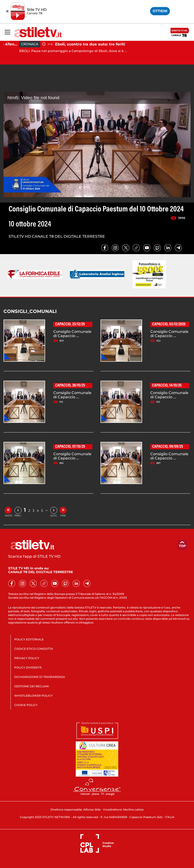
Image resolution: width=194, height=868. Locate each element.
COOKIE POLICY (26, 705)
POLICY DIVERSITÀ (28, 667)
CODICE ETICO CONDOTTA (34, 649)
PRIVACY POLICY (27, 658)
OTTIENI (160, 11)
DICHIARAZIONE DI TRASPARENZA (40, 677)
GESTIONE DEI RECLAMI (32, 686)
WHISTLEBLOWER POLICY (33, 696)
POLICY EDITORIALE (29, 639)
